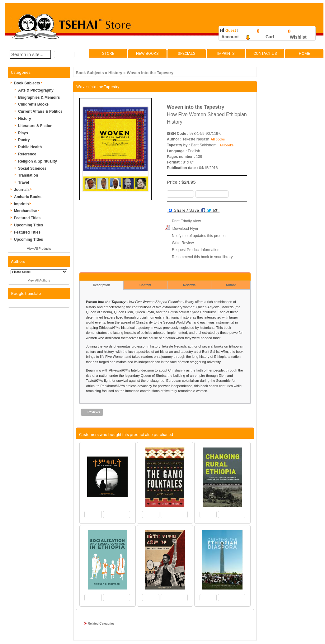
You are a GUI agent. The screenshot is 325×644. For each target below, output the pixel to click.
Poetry (24, 140)
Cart (270, 37)
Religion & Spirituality (38, 161)
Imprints (226, 53)
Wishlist (298, 37)
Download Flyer (185, 229)
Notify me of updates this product (199, 236)
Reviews (189, 285)
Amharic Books (28, 197)
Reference (27, 154)
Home (304, 53)
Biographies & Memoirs (39, 97)
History (115, 73)
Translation (28, 175)
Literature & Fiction (35, 126)
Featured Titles (27, 218)
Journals (24, 190)
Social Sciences (32, 168)
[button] (64, 54)
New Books (147, 53)
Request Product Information (196, 250)
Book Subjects (90, 73)
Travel (24, 182)
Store (108, 53)
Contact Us (265, 53)
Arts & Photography (36, 90)
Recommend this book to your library (202, 257)
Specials (187, 53)
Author (231, 285)
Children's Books (33, 104)
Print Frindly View (186, 221)
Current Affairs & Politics (40, 111)
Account (230, 37)
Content (145, 285)
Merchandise (28, 211)
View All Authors (39, 280)
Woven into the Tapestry (150, 73)
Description (101, 285)
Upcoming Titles (28, 225)
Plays (23, 133)
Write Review (183, 243)
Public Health (30, 147)
